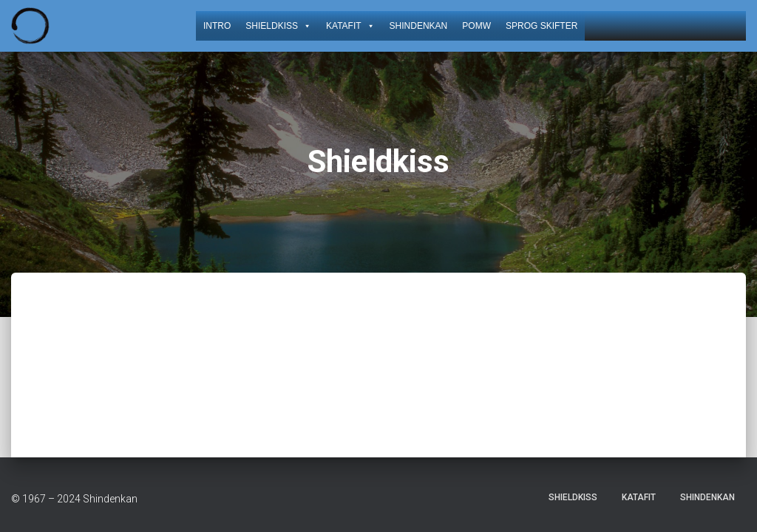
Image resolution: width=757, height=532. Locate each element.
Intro (217, 26)
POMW (476, 26)
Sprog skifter (542, 26)
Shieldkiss (278, 26)
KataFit (350, 26)
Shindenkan (419, 26)
